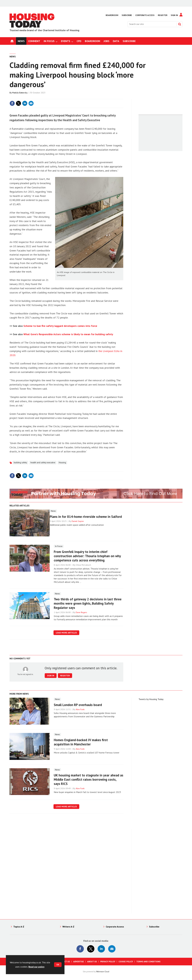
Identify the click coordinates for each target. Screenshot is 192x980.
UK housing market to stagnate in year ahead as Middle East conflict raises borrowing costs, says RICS (89, 779)
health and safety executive (43, 462)
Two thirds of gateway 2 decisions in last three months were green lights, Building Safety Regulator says (88, 603)
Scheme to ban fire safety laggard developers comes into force (60, 326)
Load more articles (66, 633)
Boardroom (112, 15)
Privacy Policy (108, 962)
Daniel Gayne (78, 521)
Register (163, 15)
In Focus (59, 546)
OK (58, 965)
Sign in (51, 676)
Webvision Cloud (103, 972)
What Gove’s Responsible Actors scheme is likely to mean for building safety (68, 334)
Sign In (174, 15)
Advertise (79, 962)
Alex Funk (80, 709)
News (13, 56)
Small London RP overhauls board (78, 705)
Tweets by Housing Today (151, 699)
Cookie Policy (126, 962)
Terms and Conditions (148, 962)
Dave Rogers (81, 612)
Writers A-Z (68, 927)
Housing (62, 462)
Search (180, 24)
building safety (20, 462)
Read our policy (36, 967)
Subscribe (127, 15)
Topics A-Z (19, 927)
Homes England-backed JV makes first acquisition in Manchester (81, 742)
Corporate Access (145, 15)
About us (92, 962)
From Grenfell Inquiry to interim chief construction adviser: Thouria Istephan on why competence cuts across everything (87, 556)
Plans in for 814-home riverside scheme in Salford (86, 517)
